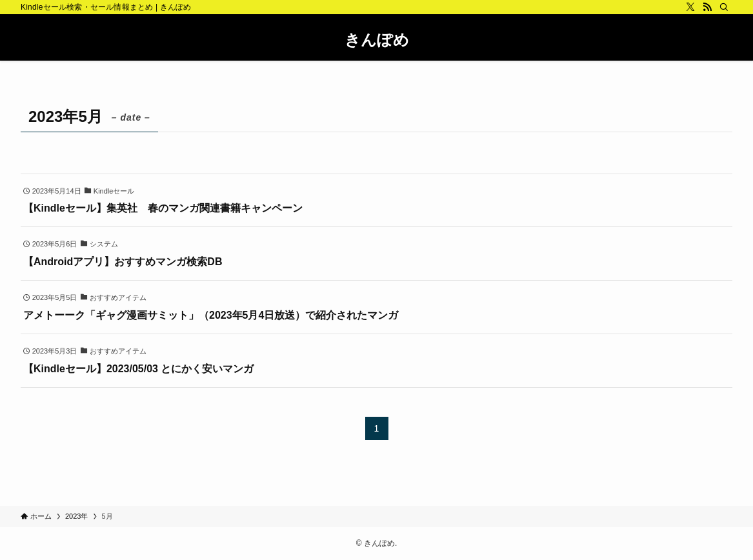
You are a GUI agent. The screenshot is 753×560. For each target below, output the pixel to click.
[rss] (707, 7)
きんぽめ (377, 40)
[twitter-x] (690, 7)
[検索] (724, 7)
